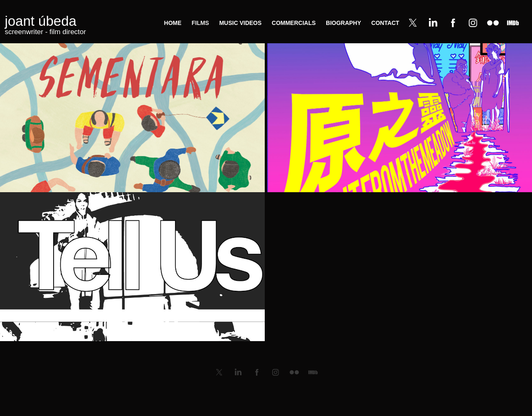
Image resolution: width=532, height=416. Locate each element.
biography (344, 23)
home (173, 23)
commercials (294, 23)
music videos (240, 23)
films (200, 23)
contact (385, 23)
